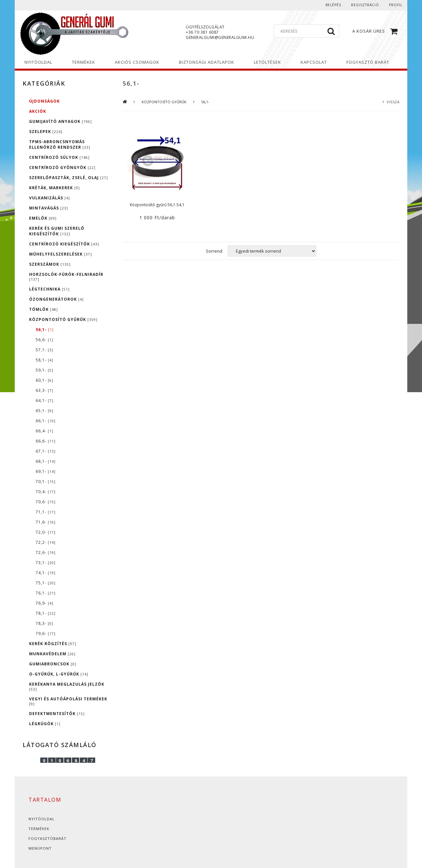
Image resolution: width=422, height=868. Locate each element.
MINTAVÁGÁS (49, 208)
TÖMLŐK (44, 309)
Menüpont (40, 848)
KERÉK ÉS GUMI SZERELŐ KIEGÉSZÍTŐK (57, 231)
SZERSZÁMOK (50, 264)
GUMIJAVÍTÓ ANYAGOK (61, 121)
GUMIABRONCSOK (53, 664)
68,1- (46, 461)
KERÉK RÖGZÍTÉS (53, 644)
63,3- (44, 390)
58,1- (44, 360)
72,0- (46, 532)
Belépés (333, 5)
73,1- (46, 563)
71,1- (46, 512)
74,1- (46, 573)
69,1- (46, 471)
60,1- (44, 380)
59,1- (44, 370)
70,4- (46, 492)
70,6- (46, 502)
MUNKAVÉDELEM (52, 654)
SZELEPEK (46, 132)
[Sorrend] (272, 251)
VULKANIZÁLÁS (50, 198)
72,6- (46, 552)
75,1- (46, 583)
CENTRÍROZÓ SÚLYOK (59, 157)
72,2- (46, 542)
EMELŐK (43, 218)
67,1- (46, 451)
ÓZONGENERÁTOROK (56, 299)
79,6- (46, 634)
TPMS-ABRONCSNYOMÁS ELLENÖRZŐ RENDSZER (60, 144)
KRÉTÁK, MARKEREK (54, 188)
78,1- (46, 613)
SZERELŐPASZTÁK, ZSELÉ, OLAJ (69, 178)
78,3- (44, 623)
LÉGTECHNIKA (49, 289)
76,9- (44, 603)
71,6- (46, 522)
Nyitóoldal (42, 819)
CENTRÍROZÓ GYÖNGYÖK (62, 167)
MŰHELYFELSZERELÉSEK (61, 254)
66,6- (46, 441)
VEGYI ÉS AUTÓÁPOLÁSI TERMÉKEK (68, 701)
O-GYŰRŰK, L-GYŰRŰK (59, 674)
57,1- (44, 350)
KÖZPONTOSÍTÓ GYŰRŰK (63, 319)
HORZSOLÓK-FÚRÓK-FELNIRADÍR (66, 277)
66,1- (46, 421)
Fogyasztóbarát (47, 838)
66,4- (44, 431)
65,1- (44, 411)
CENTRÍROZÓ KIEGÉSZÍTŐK (64, 244)
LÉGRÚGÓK (45, 724)
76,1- (46, 593)
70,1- (46, 482)
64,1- (44, 401)
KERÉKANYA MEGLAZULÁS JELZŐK (67, 686)
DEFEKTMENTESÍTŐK (57, 714)
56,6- (44, 340)
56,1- (45, 330)
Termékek (39, 829)
